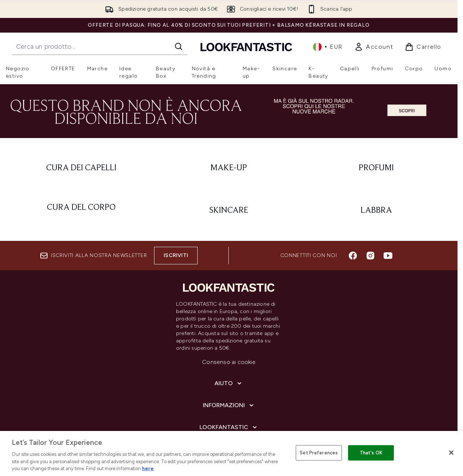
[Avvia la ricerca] (179, 47)
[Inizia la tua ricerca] (100, 47)
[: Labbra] (376, 211)
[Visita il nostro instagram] (370, 256)
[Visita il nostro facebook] (353, 256)
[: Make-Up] (229, 168)
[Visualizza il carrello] (423, 47)
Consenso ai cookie (229, 362)
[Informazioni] (229, 405)
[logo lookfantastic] (246, 47)
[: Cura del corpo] (81, 211)
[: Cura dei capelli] (81, 168)
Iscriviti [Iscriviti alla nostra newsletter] (176, 255)
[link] (374, 47)
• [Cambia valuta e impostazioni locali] (328, 47)
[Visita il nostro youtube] (388, 256)
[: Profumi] (376, 168)
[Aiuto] (229, 383)
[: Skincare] (229, 211)
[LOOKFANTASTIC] (229, 427)
